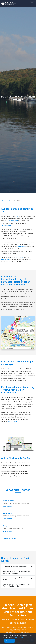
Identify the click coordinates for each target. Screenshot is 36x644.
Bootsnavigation (13, 422)
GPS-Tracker (20, 257)
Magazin (9, 200)
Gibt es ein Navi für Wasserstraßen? (15, 567)
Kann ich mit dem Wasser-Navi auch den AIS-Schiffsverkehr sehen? (17, 585)
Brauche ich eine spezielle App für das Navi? (16, 579)
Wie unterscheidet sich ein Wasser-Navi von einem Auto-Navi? (16, 572)
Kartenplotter (5, 259)
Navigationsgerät (12, 221)
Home (3, 200)
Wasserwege (22, 247)
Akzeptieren (9, 641)
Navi (17, 216)
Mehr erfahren (19, 637)
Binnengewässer (6, 225)
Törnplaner (11, 369)
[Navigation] (32, 3)
